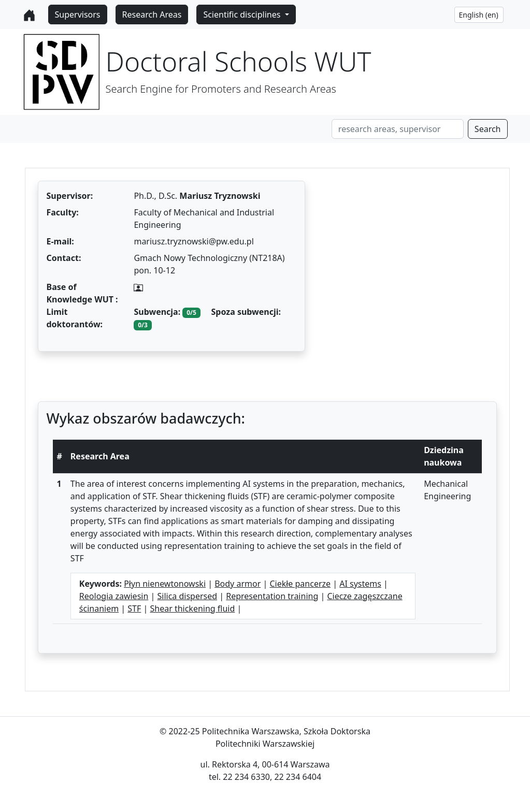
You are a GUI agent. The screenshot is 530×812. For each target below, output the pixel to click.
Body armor (238, 584)
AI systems (360, 584)
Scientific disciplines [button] (243, 15)
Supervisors (78, 15)
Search (488, 129)
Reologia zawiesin (114, 596)
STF (134, 608)
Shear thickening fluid (192, 608)
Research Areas (152, 15)
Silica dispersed (187, 596)
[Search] (398, 129)
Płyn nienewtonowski (165, 584)
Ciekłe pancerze (300, 584)
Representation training (272, 596)
